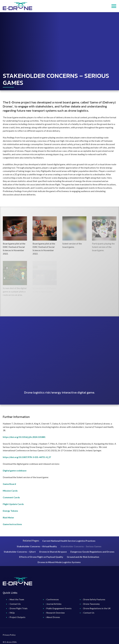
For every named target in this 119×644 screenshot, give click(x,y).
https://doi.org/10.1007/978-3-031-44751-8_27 (27, 457)
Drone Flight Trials (19, 608)
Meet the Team (17, 599)
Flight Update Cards (13, 504)
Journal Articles (54, 604)
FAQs (12, 613)
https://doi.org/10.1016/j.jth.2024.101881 (24, 437)
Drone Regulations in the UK (97, 608)
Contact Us (15, 604)
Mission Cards (10, 491)
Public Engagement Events (59, 608)
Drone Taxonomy (92, 604)
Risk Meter (8, 517)
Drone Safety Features (94, 599)
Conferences (53, 599)
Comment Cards (11, 497)
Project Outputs (17, 617)
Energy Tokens (10, 511)
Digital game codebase (15, 470)
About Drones (53, 617)
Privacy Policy (9, 635)
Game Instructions (12, 524)
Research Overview (56, 613)
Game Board (9, 484)
